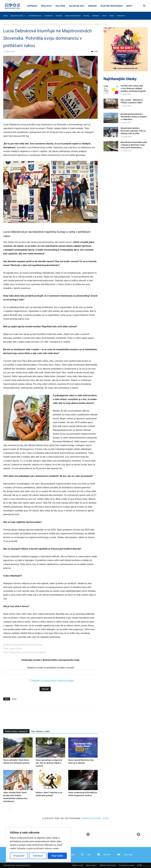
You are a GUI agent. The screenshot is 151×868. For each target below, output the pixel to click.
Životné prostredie (112, 6)
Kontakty (121, 16)
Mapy (129, 6)
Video (112, 16)
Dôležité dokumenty (108, 865)
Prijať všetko (57, 856)
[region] (38, 845)
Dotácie (59, 16)
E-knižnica (48, 16)
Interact (96, 16)
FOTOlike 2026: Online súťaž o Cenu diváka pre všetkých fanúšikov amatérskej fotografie (133, 89)
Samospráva (16, 24)
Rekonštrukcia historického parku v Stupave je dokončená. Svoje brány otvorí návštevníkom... (134, 145)
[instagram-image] (88, 834)
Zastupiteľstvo (18, 16)
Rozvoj (86, 16)
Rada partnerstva (73, 16)
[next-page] (10, 807)
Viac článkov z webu (41, 731)
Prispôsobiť (19, 856)
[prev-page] (5, 807)
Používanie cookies (126, 865)
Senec (14, 699)
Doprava (32, 6)
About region (91, 865)
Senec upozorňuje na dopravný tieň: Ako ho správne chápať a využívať (49, 763)
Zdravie (92, 6)
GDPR (139, 865)
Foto (104, 16)
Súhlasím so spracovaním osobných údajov (53, 680)
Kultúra (60, 6)
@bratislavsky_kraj (95, 818)
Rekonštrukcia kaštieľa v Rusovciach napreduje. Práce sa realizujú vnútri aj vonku (133, 131)
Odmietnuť (38, 856)
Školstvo (46, 6)
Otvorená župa (35, 16)
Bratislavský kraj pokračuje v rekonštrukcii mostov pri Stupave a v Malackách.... (134, 117)
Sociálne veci (77, 6)
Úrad (5, 16)
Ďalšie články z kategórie (16, 731)
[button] (144, 6)
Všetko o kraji (77, 865)
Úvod (5, 24)
